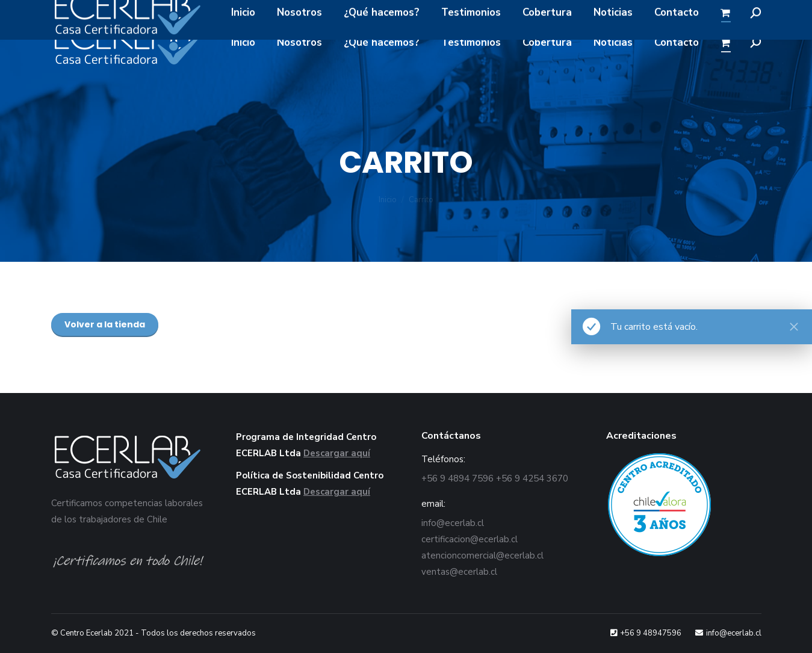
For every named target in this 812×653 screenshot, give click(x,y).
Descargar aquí (337, 453)
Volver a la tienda (105, 324)
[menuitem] (243, 42)
